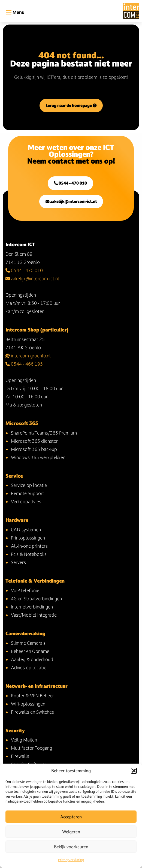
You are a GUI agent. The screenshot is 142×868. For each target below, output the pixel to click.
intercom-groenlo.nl (28, 356)
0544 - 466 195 (24, 364)
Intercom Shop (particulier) (37, 330)
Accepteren (71, 817)
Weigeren (71, 832)
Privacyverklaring (71, 860)
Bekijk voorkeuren (71, 847)
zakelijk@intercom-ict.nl (71, 201)
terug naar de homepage (71, 105)
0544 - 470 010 (70, 183)
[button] (134, 771)
